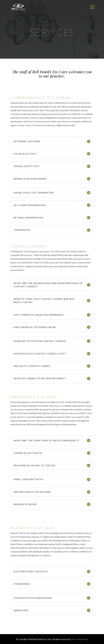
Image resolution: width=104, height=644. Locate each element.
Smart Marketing (80, 639)
